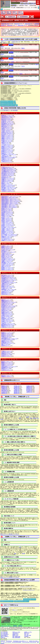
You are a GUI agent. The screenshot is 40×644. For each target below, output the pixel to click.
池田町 (7, 129)
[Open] (11, 45)
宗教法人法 (3, 637)
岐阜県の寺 (17, 393)
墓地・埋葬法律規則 (16, 637)
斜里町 (7, 226)
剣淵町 (7, 190)
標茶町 (7, 216)
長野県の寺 (4, 393)
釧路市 (5, 183)
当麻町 (7, 261)
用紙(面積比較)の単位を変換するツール (20, 641)
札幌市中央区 (11, 201)
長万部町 (9, 155)
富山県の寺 (29, 391)
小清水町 (8, 191)
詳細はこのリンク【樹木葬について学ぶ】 (10, 534)
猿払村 (7, 211)
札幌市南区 (9, 207)
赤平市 (6, 118)
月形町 (7, 254)
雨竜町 (7, 139)
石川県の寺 (4, 392)
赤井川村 (8, 117)
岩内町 (7, 132)
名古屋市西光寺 (9, 641)
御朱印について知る (16, 632)
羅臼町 (7, 362)
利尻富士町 (9, 366)
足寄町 (7, 121)
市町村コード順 (9, 110)
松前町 (7, 336)
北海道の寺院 (20, 25)
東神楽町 (9, 306)
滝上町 (8, 250)
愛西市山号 (3, 641)
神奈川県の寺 (5, 391)
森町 (5, 345)
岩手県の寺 (17, 386)
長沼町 (7, 281)
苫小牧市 (7, 264)
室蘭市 (6, 341)
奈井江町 (7, 275)
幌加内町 (8, 325)
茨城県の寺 (4, 388)
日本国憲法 (26, 636)
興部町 (7, 153)
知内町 (7, 231)
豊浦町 (7, 267)
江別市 (5, 144)
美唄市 (5, 311)
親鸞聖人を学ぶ (15, 634)
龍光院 (5, 76)
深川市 (6, 316)
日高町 (7, 308)
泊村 (5, 266)
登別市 (7, 294)
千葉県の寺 (17, 390)
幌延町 (7, 326)
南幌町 (7, 286)
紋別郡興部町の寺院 (32, 25)
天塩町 (7, 258)
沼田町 (7, 292)
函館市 (6, 300)
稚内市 (7, 376)
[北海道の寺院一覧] (16, 42)
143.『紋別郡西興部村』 (23, 17)
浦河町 (7, 137)
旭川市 (7, 119)
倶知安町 (8, 185)
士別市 (5, 217)
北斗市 (5, 322)
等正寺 (5, 64)
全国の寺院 (10, 25)
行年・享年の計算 (4, 632)
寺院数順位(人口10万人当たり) (7, 103)
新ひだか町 (9, 236)
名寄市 (5, 285)
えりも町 (7, 145)
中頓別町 (9, 280)
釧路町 (7, 184)
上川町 (7, 167)
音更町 (7, 158)
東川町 (8, 307)
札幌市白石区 (10, 200)
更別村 (7, 210)
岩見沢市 (7, 133)
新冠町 (8, 287)
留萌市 (5, 369)
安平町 (7, 127)
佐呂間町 (7, 212)
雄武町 (7, 149)
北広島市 (8, 176)
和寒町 (7, 377)
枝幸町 (7, 140)
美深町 (7, 312)
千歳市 (5, 253)
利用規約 (20, 626)
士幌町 (7, 219)
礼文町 (7, 370)
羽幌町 (7, 301)
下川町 (7, 224)
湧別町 (7, 354)
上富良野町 (9, 172)
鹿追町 (7, 213)
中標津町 (8, 279)
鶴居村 (6, 257)
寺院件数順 (15, 110)
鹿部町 (7, 214)
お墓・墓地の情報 (4, 633)
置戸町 (7, 152)
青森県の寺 (4, 386)
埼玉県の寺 (4, 390)
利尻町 (7, 365)
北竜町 (8, 324)
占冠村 (7, 223)
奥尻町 (7, 151)
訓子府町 (8, 189)
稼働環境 (15, 626)
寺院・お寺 (26, 634)
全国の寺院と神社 (5, 24)
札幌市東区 (9, 206)
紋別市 (6, 346)
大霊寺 (5, 58)
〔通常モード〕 (4, 42)
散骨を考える (27, 633)
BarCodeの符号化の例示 (17, 642)
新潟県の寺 (17, 391)
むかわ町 (7, 340)
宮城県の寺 (29, 386)
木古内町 (8, 174)
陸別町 (7, 364)
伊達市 (5, 251)
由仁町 (6, 355)
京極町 (8, 179)
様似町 (7, 208)
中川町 (7, 277)
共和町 (7, 180)
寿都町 (7, 237)
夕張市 (6, 353)
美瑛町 (7, 305)
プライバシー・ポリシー (6, 626)
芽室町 (7, 342)
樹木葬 (24, 554)
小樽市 (5, 156)
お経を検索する (15, 633)
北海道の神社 (27, 24)
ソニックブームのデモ (7, 642)
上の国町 (8, 171)
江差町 (7, 142)
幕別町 (7, 333)
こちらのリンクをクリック (26, 587)
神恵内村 (8, 173)
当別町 (7, 260)
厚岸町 (7, 123)
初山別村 (8, 227)
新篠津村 (8, 232)
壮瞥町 (7, 240)
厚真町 (7, 125)
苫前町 (7, 265)
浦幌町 (7, 138)
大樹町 (7, 246)
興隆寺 (5, 45)
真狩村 (7, 335)
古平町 (7, 320)
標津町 (7, 218)
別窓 (15, 101)
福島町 (7, 318)
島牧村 (7, 220)
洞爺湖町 (8, 263)
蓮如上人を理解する (5, 636)
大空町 (7, 150)
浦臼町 (7, 136)
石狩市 (6, 130)
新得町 (7, 233)
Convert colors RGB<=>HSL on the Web (29, 642)
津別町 (7, 255)
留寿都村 (7, 368)
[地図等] (2, 47)
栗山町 (7, 186)
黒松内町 (9, 187)
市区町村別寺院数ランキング (7, 101)
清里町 (7, 181)
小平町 (7, 162)
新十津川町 (9, 234)
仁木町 (6, 288)
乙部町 (7, 159)
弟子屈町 (8, 259)
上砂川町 (9, 170)
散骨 (20, 418)
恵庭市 (5, 143)
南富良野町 (9, 339)
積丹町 (8, 225)
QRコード (15, 610)
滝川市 (6, 248)
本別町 (7, 327)
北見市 (5, 177)
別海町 (7, 321)
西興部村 (8, 290)
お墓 (20, 547)
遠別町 (7, 148)
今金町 (7, 131)
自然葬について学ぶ (28, 632)
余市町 (7, 356)
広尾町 (7, 315)
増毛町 (7, 334)
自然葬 (27, 417)
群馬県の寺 (29, 388)
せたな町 (7, 239)
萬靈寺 (5, 70)
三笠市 (5, 337)
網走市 (6, 126)
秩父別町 (8, 252)
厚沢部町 (8, 124)
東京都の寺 (29, 390)
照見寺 (5, 52)
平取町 (7, 314)
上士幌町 (8, 168)
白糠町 (7, 230)
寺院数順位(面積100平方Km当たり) (8, 105)
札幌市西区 (9, 205)
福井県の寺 (17, 392)
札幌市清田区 (10, 199)
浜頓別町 (9, 302)
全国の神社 (17, 24)
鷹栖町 (7, 247)
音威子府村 (9, 157)
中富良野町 (9, 282)
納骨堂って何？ (15, 635)
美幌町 (7, 313)
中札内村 (8, 278)
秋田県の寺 (4, 387)
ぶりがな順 (3, 110)
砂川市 (6, 238)
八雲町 (7, 351)
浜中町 (7, 303)
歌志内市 (7, 135)
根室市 (5, 293)
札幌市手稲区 (10, 203)
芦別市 (6, 120)
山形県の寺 (17, 387)
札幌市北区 (9, 198)
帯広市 (6, 161)
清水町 (7, 221)
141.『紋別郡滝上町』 (11, 17)
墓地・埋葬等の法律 (16, 636)
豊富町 (7, 270)
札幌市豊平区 (10, 204)
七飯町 (7, 284)
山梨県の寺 (29, 392)
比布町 (7, 309)
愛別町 (7, 116)
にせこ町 (7, 291)
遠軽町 (7, 146)
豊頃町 (7, 269)
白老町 (7, 229)
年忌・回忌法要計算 (5, 634)
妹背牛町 (8, 343)
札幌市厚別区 (10, 197)
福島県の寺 (29, 387)
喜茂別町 (8, 178)
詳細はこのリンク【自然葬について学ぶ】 (10, 577)
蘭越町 (7, 363)
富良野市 (6, 319)
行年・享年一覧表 (28, 635)
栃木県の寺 (17, 388)
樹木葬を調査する (4, 635)
